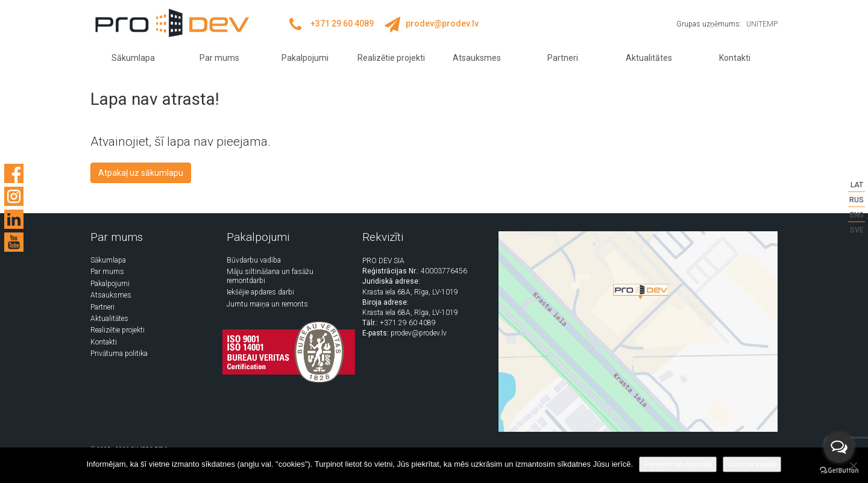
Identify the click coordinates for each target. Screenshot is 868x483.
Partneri (563, 58)
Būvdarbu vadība (254, 260)
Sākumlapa (133, 58)
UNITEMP (762, 24)
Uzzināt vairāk (752, 464)
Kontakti (735, 58)
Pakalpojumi (305, 58)
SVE (857, 230)
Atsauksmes (477, 58)
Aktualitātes (649, 58)
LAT (857, 185)
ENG (857, 215)
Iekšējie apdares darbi (260, 292)
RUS (857, 200)
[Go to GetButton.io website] (839, 471)
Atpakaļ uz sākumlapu (141, 173)
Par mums (219, 58)
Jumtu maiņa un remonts (267, 304)
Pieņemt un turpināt (678, 464)
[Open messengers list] (839, 447)
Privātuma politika (119, 354)
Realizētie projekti (391, 58)
